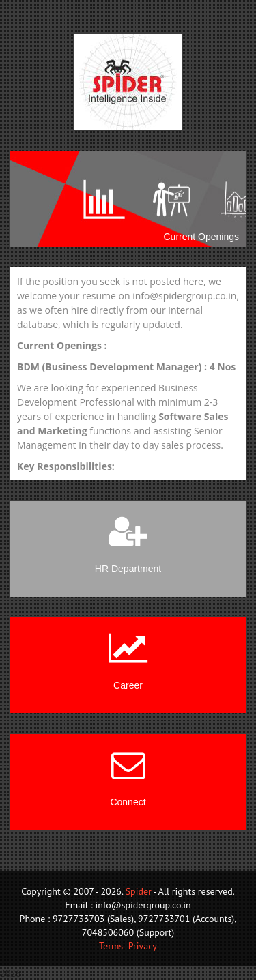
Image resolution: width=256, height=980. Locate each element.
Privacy (143, 946)
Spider (139, 891)
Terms (111, 946)
